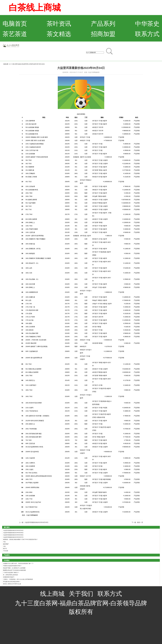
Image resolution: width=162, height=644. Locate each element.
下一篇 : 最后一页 (137, 522)
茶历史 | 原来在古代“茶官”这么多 (12, 584)
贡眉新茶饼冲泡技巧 (9, 577)
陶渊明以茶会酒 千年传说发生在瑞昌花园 (14, 570)
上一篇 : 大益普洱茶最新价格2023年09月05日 (34, 522)
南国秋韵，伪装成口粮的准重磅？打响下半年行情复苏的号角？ (20, 539)
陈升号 (5, 549)
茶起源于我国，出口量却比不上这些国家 (14, 568)
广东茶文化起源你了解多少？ (11, 573)
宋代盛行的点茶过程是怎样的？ (12, 582)
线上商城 (52, 594)
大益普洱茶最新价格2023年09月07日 (13, 537)
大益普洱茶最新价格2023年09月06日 (13, 535)
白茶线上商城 (35, 8)
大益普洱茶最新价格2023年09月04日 (13, 530)
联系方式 (147, 34)
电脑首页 (15, 24)
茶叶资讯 (59, 24)
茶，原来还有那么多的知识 (11, 575)
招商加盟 (103, 34)
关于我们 (81, 594)
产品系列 (103, 24)
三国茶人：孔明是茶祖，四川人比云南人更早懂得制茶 (18, 579)
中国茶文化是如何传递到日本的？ (12, 566)
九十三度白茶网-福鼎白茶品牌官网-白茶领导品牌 (22, 64)
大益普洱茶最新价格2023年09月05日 (13, 533)
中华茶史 (147, 24)
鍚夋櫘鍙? (6, 544)
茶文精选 (59, 34)
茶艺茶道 (15, 34)
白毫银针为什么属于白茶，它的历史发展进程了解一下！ (19, 563)
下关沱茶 (6, 551)
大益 (4, 542)
